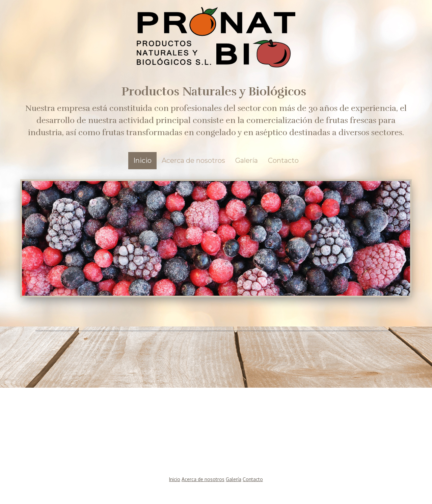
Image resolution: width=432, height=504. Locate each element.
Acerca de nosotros (193, 160)
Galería (247, 160)
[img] (216, 34)
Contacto (283, 160)
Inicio (142, 160)
